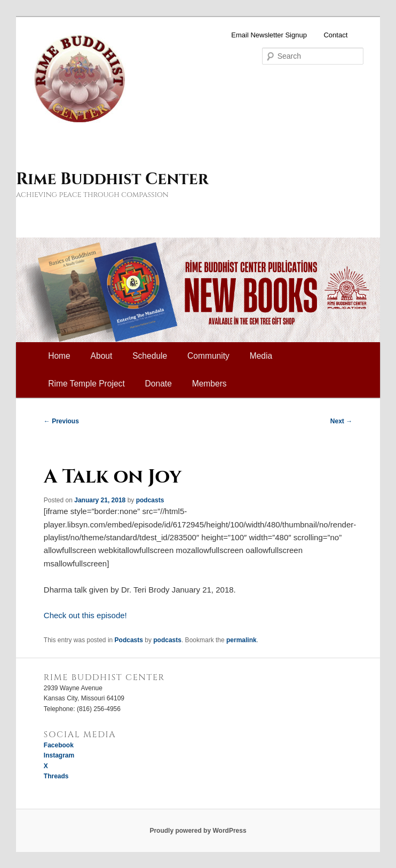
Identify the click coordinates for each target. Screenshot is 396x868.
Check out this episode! (85, 615)
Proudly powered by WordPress (198, 831)
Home (59, 356)
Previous (61, 421)
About (102, 356)
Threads (56, 776)
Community (208, 356)
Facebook (59, 745)
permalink (241, 640)
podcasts (150, 500)
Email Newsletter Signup (269, 35)
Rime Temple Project (86, 384)
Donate (159, 384)
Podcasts (129, 640)
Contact (335, 35)
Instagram (59, 755)
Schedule (150, 356)
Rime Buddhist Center (112, 179)
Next (341, 421)
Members (209, 384)
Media (261, 356)
